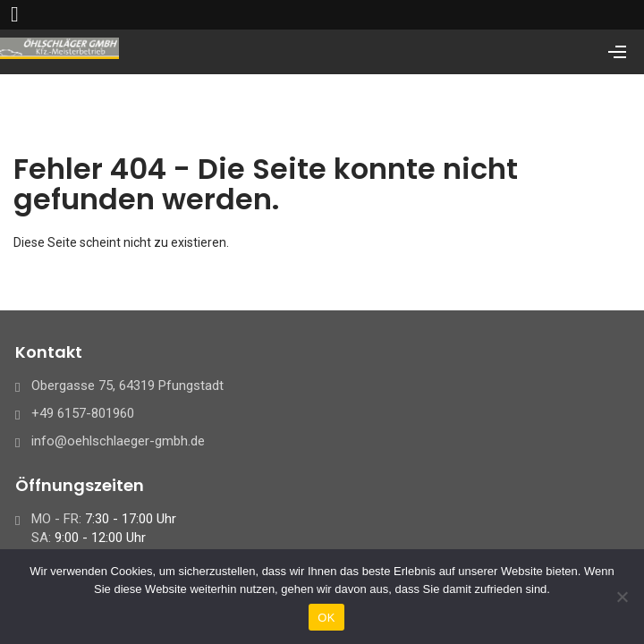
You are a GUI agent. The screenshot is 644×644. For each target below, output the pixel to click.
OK (326, 618)
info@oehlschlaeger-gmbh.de (118, 441)
